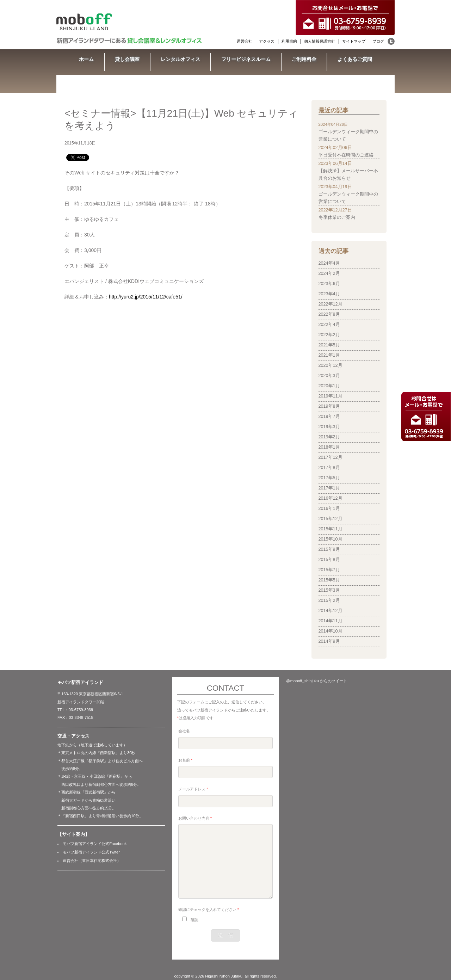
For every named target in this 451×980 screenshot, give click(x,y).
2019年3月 (329, 427)
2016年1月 (329, 509)
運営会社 (245, 41)
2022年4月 (329, 325)
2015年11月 (330, 529)
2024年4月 (329, 263)
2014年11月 (330, 621)
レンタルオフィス (180, 59)
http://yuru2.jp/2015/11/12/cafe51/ (146, 297)
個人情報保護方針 (320, 41)
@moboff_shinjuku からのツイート (317, 681)
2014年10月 (330, 631)
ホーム (86, 59)
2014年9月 (329, 641)
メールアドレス (193, 789)
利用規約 (289, 41)
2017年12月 (330, 457)
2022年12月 (330, 304)
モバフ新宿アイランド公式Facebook (95, 844)
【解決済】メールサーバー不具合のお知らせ (348, 175)
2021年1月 (329, 355)
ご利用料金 (304, 59)
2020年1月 (329, 386)
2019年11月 (330, 396)
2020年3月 (329, 376)
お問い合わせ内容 (195, 818)
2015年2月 (329, 600)
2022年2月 (329, 335)
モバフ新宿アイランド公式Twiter (91, 852)
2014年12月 (330, 611)
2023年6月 (329, 284)
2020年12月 (330, 365)
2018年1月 (329, 447)
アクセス (267, 41)
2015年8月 (329, 560)
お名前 (185, 760)
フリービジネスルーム (246, 59)
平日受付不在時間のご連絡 (346, 155)
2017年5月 (329, 478)
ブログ (378, 41)
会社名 (184, 731)
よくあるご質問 (355, 59)
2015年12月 (330, 519)
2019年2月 (329, 437)
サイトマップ (354, 41)
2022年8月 (329, 314)
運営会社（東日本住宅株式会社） (92, 861)
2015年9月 (329, 549)
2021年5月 (329, 345)
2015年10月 (330, 539)
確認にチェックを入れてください (209, 910)
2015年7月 (329, 570)
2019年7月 (329, 417)
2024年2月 (329, 273)
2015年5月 (329, 580)
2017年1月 (329, 488)
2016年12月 (330, 498)
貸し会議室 (127, 59)
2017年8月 (329, 468)
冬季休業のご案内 (337, 217)
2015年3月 (329, 590)
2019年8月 (329, 406)
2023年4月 (329, 294)
